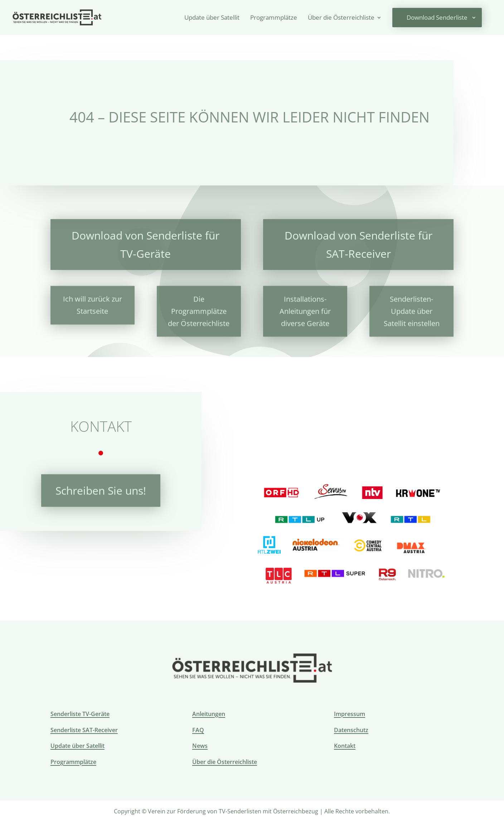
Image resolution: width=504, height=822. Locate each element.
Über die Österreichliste (341, 18)
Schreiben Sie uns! (101, 489)
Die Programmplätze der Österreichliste (199, 308)
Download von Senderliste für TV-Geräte (146, 244)
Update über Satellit (212, 18)
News (200, 746)
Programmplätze (274, 18)
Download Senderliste (437, 17)
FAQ (198, 730)
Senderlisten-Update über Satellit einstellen (412, 308)
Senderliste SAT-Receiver (84, 730)
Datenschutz (351, 730)
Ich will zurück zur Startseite (93, 303)
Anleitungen (209, 714)
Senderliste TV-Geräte (80, 714)
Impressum (350, 714)
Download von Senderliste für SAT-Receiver (358, 244)
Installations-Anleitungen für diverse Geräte (305, 308)
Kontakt (345, 746)
